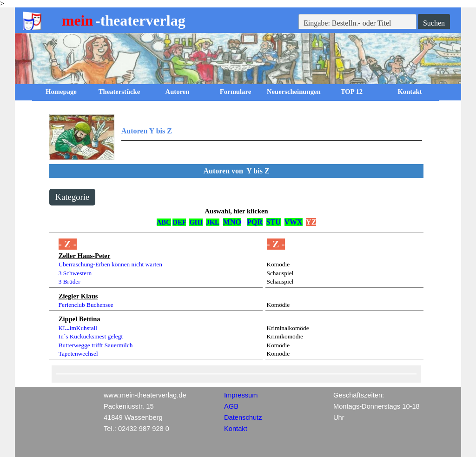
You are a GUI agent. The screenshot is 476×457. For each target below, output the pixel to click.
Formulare (235, 92)
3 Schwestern (75, 273)
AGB (231, 406)
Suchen (434, 23)
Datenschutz (243, 417)
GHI (196, 222)
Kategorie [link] (73, 197)
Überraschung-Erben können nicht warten (110, 264)
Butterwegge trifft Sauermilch (96, 345)
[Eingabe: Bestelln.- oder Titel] (357, 23)
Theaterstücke (119, 92)
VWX (294, 222)
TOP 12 (352, 92)
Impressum (241, 395)
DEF (179, 222)
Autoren (178, 92)
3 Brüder (69, 281)
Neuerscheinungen (294, 92)
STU (274, 222)
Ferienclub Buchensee (86, 305)
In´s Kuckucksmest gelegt (91, 336)
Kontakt (410, 92)
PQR (255, 222)
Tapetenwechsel (78, 354)
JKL (213, 222)
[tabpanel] (236, 137)
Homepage (61, 92)
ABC (164, 222)
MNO (232, 222)
